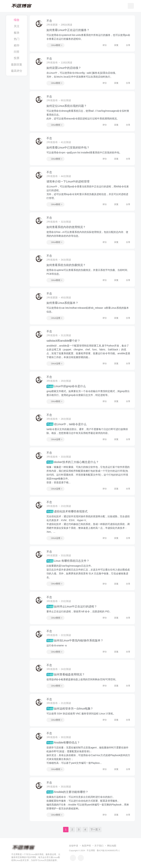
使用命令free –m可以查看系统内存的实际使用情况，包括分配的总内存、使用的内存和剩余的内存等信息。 (87, 234)
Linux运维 (55, 318)
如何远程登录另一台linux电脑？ (70, 708)
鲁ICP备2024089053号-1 (108, 850)
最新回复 (17, 65)
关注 (17, 26)
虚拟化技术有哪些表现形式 (67, 511)
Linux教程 (55, 45)
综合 (17, 20)
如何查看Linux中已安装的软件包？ (68, 148)
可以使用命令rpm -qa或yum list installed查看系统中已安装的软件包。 (84, 153)
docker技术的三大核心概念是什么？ (73, 462)
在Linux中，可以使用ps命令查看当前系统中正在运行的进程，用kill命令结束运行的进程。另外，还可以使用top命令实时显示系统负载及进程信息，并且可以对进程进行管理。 (88, 192)
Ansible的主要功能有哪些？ (67, 792)
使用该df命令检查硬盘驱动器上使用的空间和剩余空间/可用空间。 (82, 679)
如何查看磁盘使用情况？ (66, 675)
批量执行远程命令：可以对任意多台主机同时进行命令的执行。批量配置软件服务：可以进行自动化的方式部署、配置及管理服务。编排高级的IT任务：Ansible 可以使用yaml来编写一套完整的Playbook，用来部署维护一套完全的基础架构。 (88, 803)
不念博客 (91, 850)
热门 (17, 39)
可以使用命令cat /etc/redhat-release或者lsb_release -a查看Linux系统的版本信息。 (88, 310)
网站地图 (112, 846)
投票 (17, 58)
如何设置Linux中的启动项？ (64, 68)
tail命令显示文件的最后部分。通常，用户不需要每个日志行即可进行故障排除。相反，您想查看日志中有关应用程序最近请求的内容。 (87, 431)
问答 (17, 52)
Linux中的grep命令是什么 (66, 386)
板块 (17, 33)
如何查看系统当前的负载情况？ (66, 265)
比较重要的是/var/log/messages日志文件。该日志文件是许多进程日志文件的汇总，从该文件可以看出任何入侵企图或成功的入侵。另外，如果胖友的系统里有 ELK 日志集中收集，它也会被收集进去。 (88, 572)
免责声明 (86, 846)
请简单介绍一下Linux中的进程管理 (68, 181)
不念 (49, 21)
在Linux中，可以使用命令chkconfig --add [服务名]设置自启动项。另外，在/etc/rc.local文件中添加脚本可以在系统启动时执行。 (82, 75)
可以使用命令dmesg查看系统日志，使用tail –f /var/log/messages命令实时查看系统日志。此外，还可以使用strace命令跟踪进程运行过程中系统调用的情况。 (88, 115)
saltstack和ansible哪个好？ (63, 341)
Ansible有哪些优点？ (63, 743)
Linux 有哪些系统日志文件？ (68, 561)
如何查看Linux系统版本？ (62, 303)
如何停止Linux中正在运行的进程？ (72, 606)
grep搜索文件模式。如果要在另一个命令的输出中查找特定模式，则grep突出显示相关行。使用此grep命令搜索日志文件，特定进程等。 (88, 393)
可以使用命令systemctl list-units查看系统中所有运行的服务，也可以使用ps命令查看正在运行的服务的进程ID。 (88, 37)
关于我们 (99, 846)
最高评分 (17, 71)
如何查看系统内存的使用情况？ (66, 227)
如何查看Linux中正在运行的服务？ (68, 30)
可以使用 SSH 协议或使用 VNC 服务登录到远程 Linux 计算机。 (81, 714)
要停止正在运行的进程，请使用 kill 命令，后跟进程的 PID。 (79, 611)
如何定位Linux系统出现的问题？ (67, 106)
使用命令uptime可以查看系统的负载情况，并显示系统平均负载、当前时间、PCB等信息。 (88, 272)
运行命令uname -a (57, 645)
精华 (17, 45)
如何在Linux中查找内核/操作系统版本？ (75, 641)
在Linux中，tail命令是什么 (66, 424)
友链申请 (74, 846)
